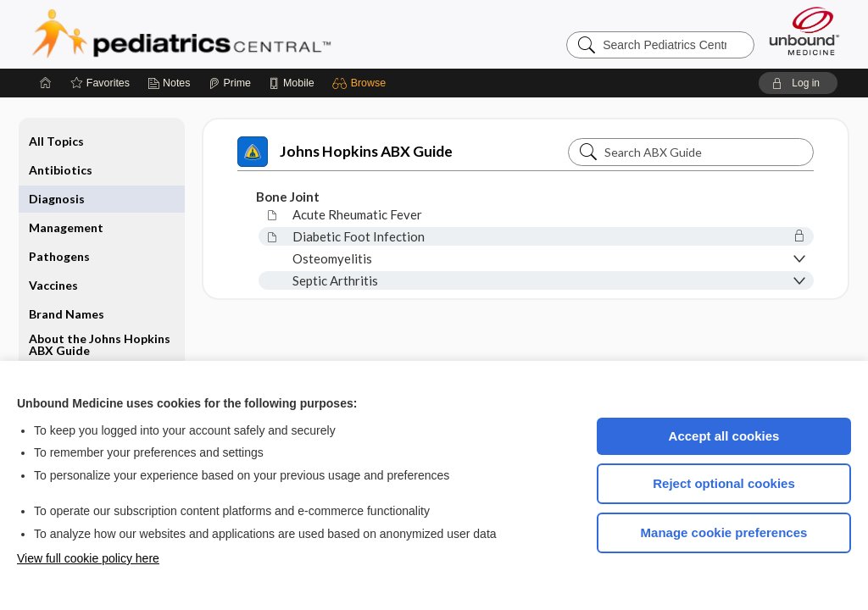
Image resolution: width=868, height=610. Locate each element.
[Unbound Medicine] (804, 31)
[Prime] (230, 83)
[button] (362, 83)
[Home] (46, 83)
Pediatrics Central (242, 34)
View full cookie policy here (88, 558)
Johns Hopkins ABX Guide (345, 152)
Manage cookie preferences (724, 532)
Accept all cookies (724, 436)
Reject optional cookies (724, 483)
